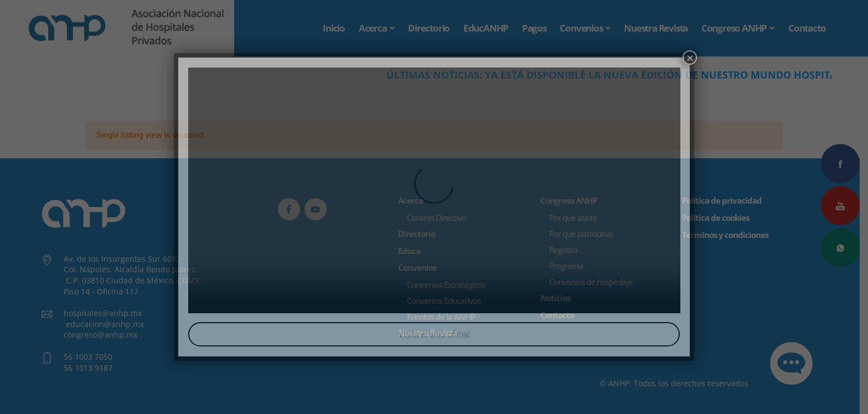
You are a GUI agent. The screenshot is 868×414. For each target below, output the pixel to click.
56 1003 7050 (88, 357)
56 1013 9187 (88, 368)
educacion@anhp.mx (105, 324)
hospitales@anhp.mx (103, 314)
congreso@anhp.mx (100, 335)
